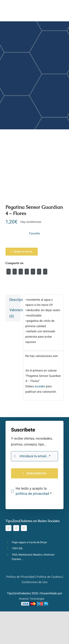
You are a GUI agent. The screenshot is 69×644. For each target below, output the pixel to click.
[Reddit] (21, 272)
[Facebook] (9, 272)
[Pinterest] (39, 272)
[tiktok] (16, 528)
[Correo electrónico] (45, 272)
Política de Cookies (49, 577)
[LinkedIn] (27, 272)
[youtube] (24, 528)
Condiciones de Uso (34, 582)
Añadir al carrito (22, 252)
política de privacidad (32, 494)
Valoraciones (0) (15, 313)
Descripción (15, 300)
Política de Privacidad (20, 577)
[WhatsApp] (33, 272)
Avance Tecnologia (32, 599)
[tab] (13, 300)
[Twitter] (15, 272)
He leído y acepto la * (34, 491)
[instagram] (8, 528)
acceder (40, 386)
